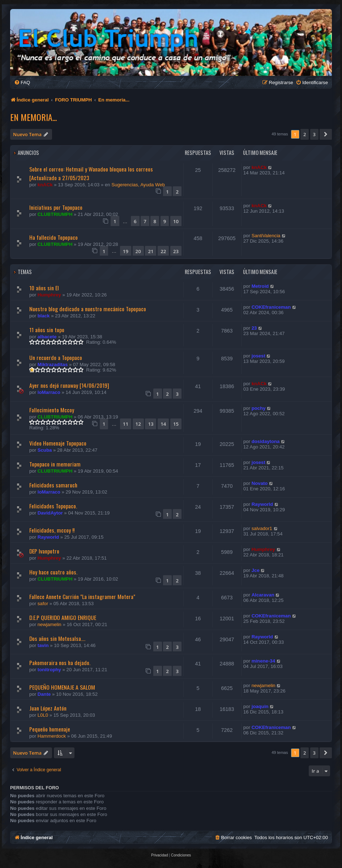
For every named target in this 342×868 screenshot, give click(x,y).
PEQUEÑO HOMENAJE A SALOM (62, 687)
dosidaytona (266, 441)
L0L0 (43, 715)
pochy (259, 408)
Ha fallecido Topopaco (54, 237)
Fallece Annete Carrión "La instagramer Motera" (82, 596)
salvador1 (262, 528)
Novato (260, 483)
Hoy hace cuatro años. (53, 572)
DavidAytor (50, 513)
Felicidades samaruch (53, 485)
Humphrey (49, 295)
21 (151, 251)
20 (138, 251)
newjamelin (50, 624)
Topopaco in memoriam (55, 464)
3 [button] (314, 134)
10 (176, 221)
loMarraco (49, 392)
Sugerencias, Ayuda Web (138, 185)
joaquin (260, 706)
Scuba (45, 450)
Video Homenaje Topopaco (58, 443)
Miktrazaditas (53, 364)
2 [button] (305, 134)
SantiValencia (266, 236)
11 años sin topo (47, 330)
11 (126, 424)
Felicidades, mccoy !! (52, 530)
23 (176, 251)
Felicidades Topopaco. (53, 506)
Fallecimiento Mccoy (52, 410)
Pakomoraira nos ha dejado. (60, 663)
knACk (45, 185)
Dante (44, 694)
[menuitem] (22, 83)
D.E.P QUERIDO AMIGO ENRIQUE (63, 617)
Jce (256, 570)
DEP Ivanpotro (44, 551)
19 (126, 251)
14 (163, 424)
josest (258, 356)
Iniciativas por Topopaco (56, 207)
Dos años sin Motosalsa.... (57, 638)
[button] (326, 134)
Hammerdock (52, 736)
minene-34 (263, 661)
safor (43, 604)
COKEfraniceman (271, 307)
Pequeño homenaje (50, 729)
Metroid (260, 286)
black (44, 316)
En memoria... (33, 117)
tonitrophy (49, 670)
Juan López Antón (48, 708)
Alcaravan (263, 595)
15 (176, 424)
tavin (43, 645)
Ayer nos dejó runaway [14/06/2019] (69, 385)
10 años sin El (44, 288)
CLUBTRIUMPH (55, 214)
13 (151, 424)
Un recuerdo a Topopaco (56, 357)
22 (163, 251)
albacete (47, 337)
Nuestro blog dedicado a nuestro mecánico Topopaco (88, 309)
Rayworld (262, 504)
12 (138, 424)
